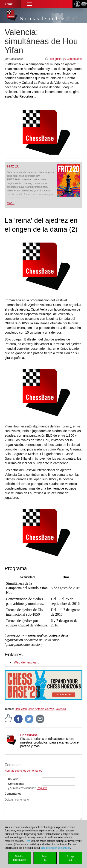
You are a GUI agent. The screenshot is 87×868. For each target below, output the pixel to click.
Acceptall (71, 858)
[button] (29, 4)
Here (27, 841)
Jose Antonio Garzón (41, 709)
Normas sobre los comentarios (23, 771)
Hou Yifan (21, 709)
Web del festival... (26, 662)
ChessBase (29, 735)
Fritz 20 (13, 166)
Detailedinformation (20, 858)
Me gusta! (56, 59)
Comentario (12, 794)
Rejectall (45, 858)
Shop (9, 4)
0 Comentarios (73, 59)
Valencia (61, 709)
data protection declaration (55, 848)
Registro (42, 788)
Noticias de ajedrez (42, 19)
